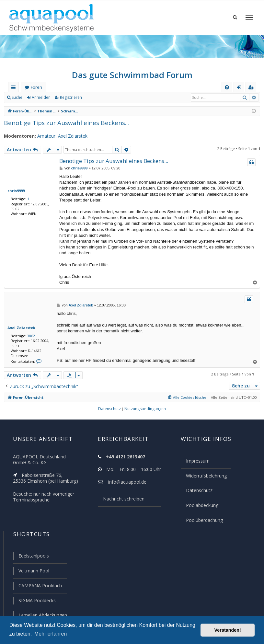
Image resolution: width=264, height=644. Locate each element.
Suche (17, 100)
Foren (36, 90)
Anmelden (41, 100)
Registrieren (70, 100)
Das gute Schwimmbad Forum (132, 78)
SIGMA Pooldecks (37, 601)
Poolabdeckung (199, 507)
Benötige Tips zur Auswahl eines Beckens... (63, 126)
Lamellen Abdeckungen (42, 615)
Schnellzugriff (15, 92)
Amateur (43, 139)
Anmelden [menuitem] (240, 92)
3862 (30, 339)
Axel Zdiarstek (68, 139)
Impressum (195, 464)
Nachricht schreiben (121, 502)
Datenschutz (196, 493)
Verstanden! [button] (228, 630)
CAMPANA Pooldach (40, 586)
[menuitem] (227, 90)
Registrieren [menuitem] (252, 92)
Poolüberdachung (201, 522)
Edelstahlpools (33, 557)
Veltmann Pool (33, 572)
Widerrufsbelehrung (203, 478)
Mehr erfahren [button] (51, 634)
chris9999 (16, 193)
